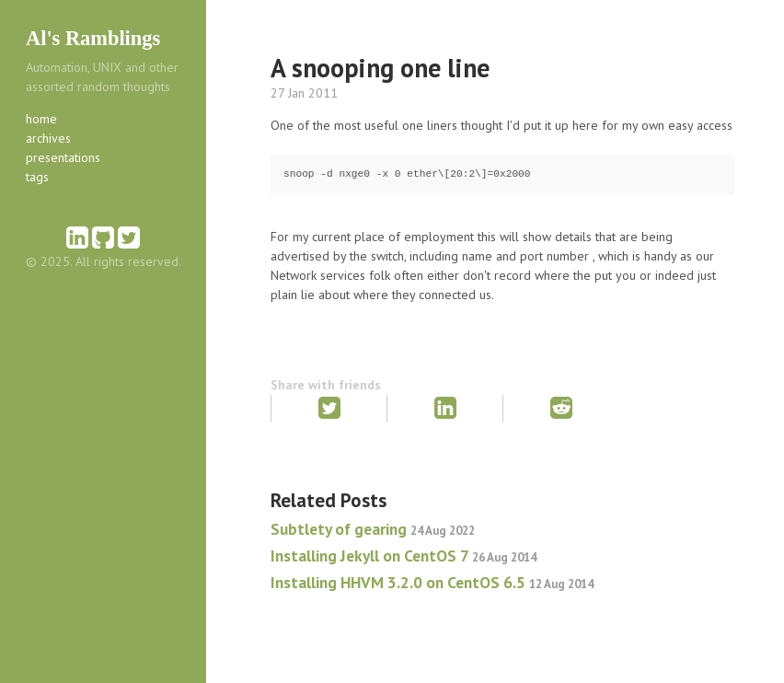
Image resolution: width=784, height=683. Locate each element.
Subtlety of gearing (373, 529)
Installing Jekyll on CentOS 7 (404, 556)
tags (37, 177)
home (41, 119)
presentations (63, 157)
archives (48, 138)
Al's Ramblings (93, 38)
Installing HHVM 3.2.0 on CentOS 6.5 (432, 582)
